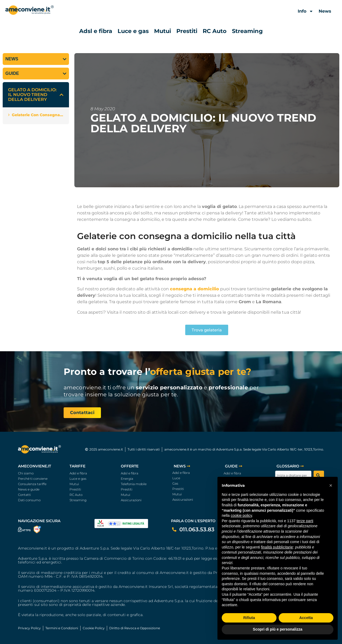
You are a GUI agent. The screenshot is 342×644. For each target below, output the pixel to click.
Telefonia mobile (134, 484)
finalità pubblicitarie (277, 547)
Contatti (24, 495)
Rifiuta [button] (249, 618)
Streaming (247, 31)
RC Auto (215, 31)
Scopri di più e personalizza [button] (278, 629)
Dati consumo (29, 500)
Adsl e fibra (96, 31)
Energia (127, 479)
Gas (175, 483)
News (325, 11)
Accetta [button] (306, 618)
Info (305, 11)
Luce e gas (133, 31)
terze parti (305, 521)
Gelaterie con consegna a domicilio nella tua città (38, 115)
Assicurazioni (131, 500)
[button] (61, 95)
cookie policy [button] (241, 515)
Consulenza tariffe (32, 484)
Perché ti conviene (33, 479)
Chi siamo (26, 473)
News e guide (29, 489)
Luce (176, 478)
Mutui (163, 31)
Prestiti (187, 31)
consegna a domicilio (194, 289)
